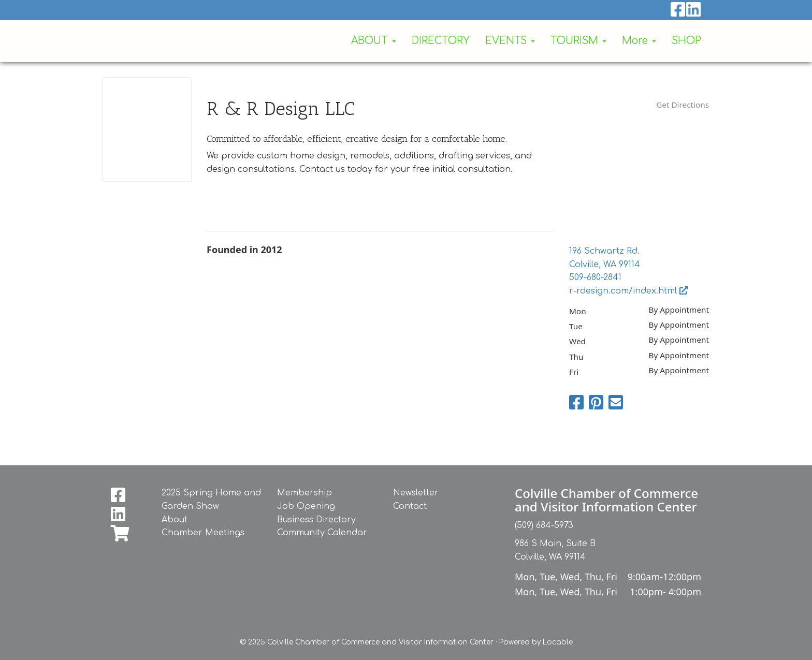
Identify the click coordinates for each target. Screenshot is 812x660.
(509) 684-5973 (544, 525)
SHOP (686, 41)
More (639, 41)
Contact (410, 506)
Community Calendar (322, 533)
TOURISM (578, 41)
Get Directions (683, 105)
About (175, 520)
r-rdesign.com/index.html (628, 291)
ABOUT (374, 41)
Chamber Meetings (203, 533)
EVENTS (510, 41)
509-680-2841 (595, 277)
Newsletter (416, 493)
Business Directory (316, 520)
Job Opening (306, 506)
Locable (558, 642)
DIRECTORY (441, 41)
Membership (304, 493)
